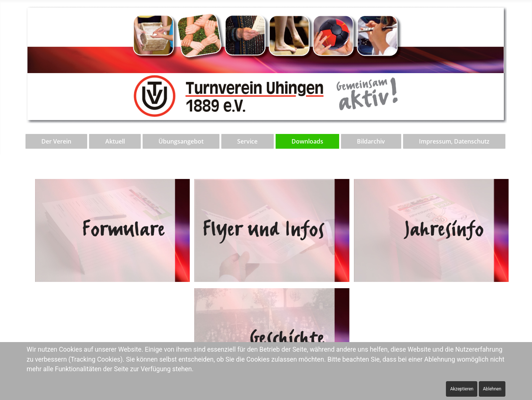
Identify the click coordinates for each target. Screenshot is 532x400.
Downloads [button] (307, 141)
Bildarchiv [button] (371, 141)
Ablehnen (492, 389)
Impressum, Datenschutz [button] (454, 141)
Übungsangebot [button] (181, 141)
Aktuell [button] (115, 141)
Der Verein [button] (56, 141)
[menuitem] (57, 141)
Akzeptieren (462, 389)
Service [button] (247, 141)
